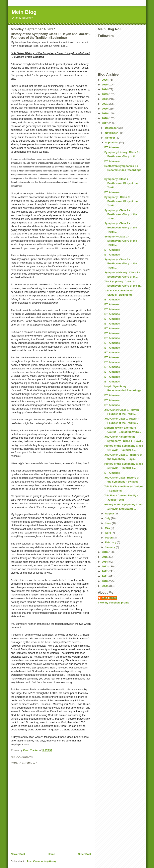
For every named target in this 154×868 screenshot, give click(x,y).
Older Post (84, 854)
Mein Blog (24, 12)
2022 (105, 99)
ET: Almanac (112, 147)
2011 (105, 576)
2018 (105, 118)
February (111, 542)
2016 (105, 552)
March (109, 538)
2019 (105, 113)
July (108, 518)
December (112, 128)
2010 (105, 581)
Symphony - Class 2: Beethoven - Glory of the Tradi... (121, 201)
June (108, 523)
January (110, 547)
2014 (105, 562)
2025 (105, 85)
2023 (105, 94)
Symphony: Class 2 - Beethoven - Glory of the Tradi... (121, 183)
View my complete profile (113, 603)
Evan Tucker (109, 598)
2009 (105, 586)
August (110, 514)
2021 (105, 104)
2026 (105, 80)
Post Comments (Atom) (41, 861)
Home (51, 854)
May (108, 528)
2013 (105, 566)
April (108, 533)
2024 (105, 89)
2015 (105, 557)
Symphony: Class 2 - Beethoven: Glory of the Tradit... (121, 214)
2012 (105, 571)
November (112, 133)
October (110, 138)
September (112, 142)
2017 (105, 123)
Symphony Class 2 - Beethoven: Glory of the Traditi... (121, 241)
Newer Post (18, 854)
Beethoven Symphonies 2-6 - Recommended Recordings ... (123, 170)
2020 (105, 109)
